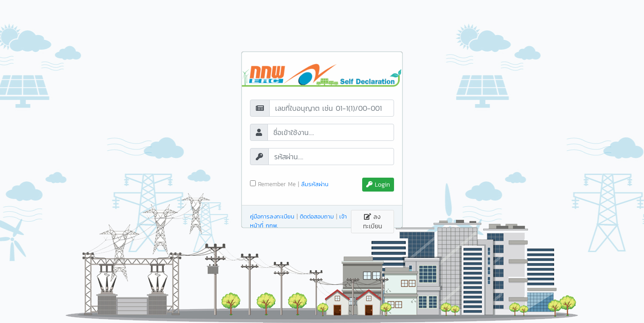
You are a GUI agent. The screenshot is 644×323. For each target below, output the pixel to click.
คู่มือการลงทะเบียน (272, 216)
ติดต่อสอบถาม (317, 216)
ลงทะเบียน (372, 222)
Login (378, 185)
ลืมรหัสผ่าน (315, 184)
